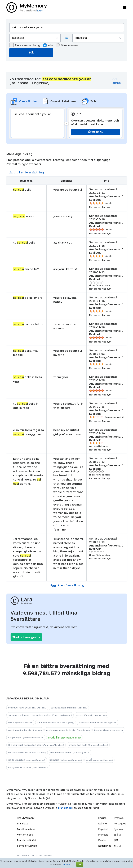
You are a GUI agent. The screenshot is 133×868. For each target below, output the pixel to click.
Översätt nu (96, 132)
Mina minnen (67, 45)
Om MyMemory (26, 818)
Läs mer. (66, 865)
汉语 (116, 840)
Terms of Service (27, 846)
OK (80, 864)
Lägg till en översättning (26, 172)
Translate (22, 823)
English (102, 818)
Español (103, 829)
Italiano (103, 823)
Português (120, 823)
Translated (65, 808)
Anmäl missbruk (26, 829)
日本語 (117, 835)
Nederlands (105, 846)
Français (103, 835)
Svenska (119, 818)
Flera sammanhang (25, 45)
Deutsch (103, 840)
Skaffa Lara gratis (26, 637)
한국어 (117, 846)
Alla (48, 45)
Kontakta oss (25, 835)
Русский (118, 829)
